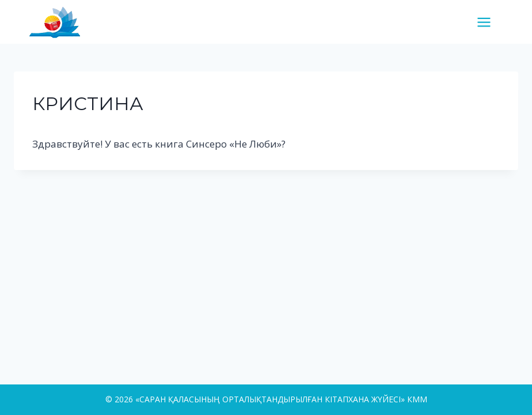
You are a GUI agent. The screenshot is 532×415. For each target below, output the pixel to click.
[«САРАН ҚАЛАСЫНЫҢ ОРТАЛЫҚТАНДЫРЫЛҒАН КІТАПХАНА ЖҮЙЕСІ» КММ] (59, 22)
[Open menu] (488, 22)
